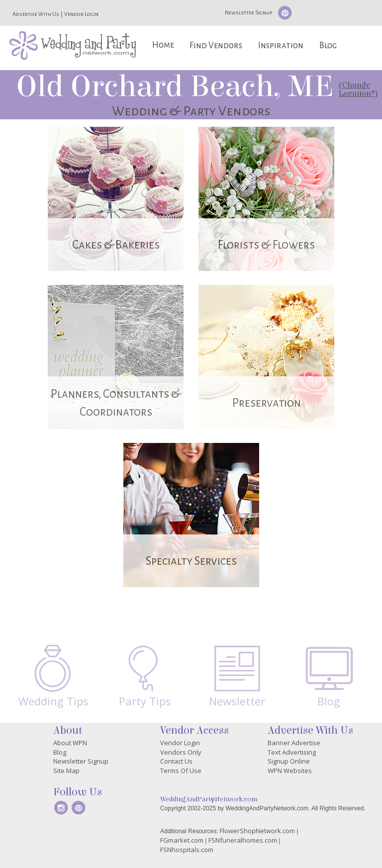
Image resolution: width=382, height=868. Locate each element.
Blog (328, 45)
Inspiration (281, 45)
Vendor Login (81, 14)
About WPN (70, 743)
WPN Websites (290, 771)
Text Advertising (292, 752)
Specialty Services (191, 561)
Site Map (66, 771)
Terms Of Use (181, 771)
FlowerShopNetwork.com (257, 831)
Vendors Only (181, 752)
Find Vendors (216, 45)
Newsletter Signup (248, 12)
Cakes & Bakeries (116, 245)
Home (163, 45)
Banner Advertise (294, 743)
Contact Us (176, 761)
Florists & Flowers (266, 245)
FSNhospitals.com (187, 850)
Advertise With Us (36, 14)
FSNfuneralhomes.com (243, 840)
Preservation (267, 403)
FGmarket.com (182, 840)
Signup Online (289, 761)
